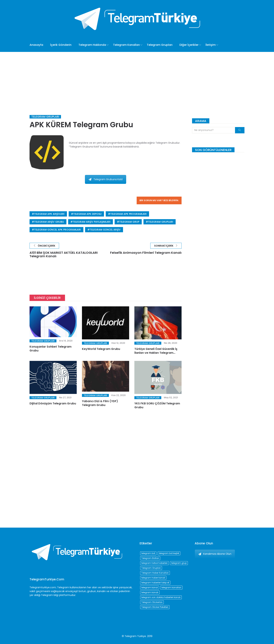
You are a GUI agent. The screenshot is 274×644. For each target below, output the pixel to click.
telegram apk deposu (87, 214)
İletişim (211, 45)
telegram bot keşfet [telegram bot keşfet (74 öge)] (169, 553)
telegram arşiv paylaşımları (92, 222)
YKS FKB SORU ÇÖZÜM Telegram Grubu (157, 405)
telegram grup (129, 222)
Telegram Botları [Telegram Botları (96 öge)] (150, 558)
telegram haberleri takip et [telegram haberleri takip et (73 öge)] (155, 583)
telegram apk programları (128, 214)
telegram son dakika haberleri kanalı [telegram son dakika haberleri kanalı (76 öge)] (161, 597)
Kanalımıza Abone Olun (215, 554)
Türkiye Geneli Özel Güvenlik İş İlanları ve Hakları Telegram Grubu (156, 353)
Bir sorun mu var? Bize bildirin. (159, 200)
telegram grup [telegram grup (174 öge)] (179, 563)
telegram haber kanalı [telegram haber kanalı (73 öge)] (153, 578)
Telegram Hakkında (92, 45)
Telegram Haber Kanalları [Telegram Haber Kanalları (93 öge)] (155, 573)
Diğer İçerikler (189, 45)
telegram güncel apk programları (57, 230)
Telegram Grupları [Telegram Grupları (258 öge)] (151, 568)
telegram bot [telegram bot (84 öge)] (148, 553)
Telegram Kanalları (126, 45)
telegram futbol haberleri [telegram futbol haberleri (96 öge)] (154, 563)
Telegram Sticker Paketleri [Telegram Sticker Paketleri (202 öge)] (155, 607)
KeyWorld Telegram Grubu (101, 349)
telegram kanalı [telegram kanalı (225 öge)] (150, 592)
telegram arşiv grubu (49, 222)
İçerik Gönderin (61, 45)
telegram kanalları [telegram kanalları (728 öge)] (171, 587)
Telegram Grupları (160, 45)
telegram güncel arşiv (105, 230)
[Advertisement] (137, 78)
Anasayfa (36, 45)
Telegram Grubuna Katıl (106, 179)
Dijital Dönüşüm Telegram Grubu (53, 403)
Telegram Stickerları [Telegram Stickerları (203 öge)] (152, 602)
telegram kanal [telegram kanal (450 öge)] (150, 587)
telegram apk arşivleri (49, 214)
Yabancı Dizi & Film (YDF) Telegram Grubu (100, 403)
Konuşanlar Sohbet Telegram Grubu (51, 349)
